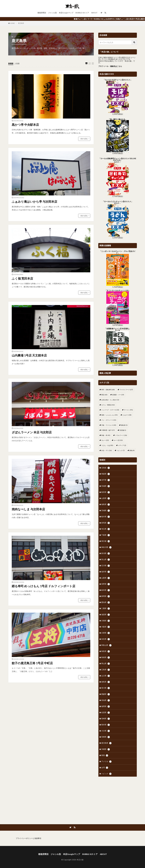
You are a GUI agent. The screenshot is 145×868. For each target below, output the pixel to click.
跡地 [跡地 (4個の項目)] (132, 450)
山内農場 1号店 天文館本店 (29, 355)
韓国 (105, 755)
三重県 (106, 609)
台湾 (105, 768)
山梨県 (106, 578)
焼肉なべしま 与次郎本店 (28, 509)
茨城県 (106, 511)
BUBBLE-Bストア (82, 13)
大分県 (106, 731)
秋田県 (106, 492)
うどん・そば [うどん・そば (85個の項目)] (107, 445)
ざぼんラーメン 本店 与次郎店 (32, 432)
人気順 (17, 63)
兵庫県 (106, 633)
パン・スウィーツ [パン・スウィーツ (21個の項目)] (109, 420)
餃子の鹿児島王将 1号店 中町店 (32, 663)
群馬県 (106, 523)
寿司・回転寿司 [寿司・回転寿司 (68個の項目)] (108, 390)
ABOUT (94, 13)
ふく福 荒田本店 (22, 278)
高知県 (106, 700)
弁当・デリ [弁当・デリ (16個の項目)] (107, 450)
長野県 (106, 584)
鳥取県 (106, 651)
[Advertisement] (118, 797)
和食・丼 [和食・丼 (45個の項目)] (106, 435)
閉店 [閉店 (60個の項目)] (104, 395)
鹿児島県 (21, 23)
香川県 (106, 688)
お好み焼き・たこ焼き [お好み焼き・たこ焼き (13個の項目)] (110, 400)
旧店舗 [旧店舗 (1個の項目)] (123, 430)
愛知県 (106, 602)
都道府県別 (42, 13)
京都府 (106, 621)
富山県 (106, 560)
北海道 (106, 468)
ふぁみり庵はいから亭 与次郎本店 (34, 202)
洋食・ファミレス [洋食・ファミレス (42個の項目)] (109, 425)
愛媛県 (106, 694)
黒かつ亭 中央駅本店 (25, 125)
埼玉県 (106, 529)
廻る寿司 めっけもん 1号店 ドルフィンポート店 (43, 586)
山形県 (106, 498)
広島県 (106, 670)
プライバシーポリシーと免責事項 (28, 838)
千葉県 (106, 535)
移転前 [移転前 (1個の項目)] (124, 425)
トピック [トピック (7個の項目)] (121, 450)
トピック (106, 774)
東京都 (106, 541)
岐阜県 (106, 590)
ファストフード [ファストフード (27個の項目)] (126, 390)
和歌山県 (106, 645)
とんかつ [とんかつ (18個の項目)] (127, 415)
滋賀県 (106, 615)
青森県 (106, 474)
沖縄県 (106, 749)
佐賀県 (106, 713)
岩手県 (106, 480)
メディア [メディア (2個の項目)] (122, 445)
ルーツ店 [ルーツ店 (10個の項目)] (118, 440)
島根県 (106, 657)
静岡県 (106, 596)
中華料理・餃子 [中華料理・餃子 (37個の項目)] (108, 430)
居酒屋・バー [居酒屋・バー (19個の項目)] (118, 395)
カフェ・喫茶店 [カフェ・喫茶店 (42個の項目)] (108, 405)
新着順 (11, 63)
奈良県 (106, 639)
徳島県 (106, 682)
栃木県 (106, 517)
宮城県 (106, 486)
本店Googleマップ (66, 13)
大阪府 (106, 627)
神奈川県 (106, 547)
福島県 (106, 504)
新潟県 (106, 553)
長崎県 (106, 719)
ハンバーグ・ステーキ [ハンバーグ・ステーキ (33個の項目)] (110, 410)
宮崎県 (106, 737)
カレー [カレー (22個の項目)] (105, 440)
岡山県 (106, 664)
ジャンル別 (52, 13)
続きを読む (84, 139)
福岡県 (106, 706)
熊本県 (106, 725)
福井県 (106, 572)
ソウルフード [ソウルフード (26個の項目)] (121, 435)
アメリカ (106, 762)
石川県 (106, 566)
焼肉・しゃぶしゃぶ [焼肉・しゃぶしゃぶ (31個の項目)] (109, 415)
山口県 (106, 676)
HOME (12, 23)
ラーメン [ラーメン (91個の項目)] (128, 410)
